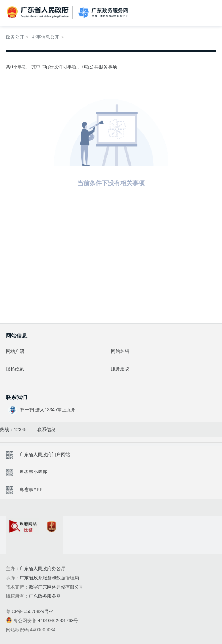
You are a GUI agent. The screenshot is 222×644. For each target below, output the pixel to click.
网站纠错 (120, 351)
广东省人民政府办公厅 (42, 569)
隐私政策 (15, 369)
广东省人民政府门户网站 (45, 455)
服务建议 (120, 369)
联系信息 (46, 430)
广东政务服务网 (103, 13)
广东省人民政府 (38, 12)
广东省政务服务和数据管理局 (49, 578)
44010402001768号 (58, 621)
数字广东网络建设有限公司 (56, 587)
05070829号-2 (38, 611)
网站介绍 (15, 351)
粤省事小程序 (33, 472)
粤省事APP (31, 490)
